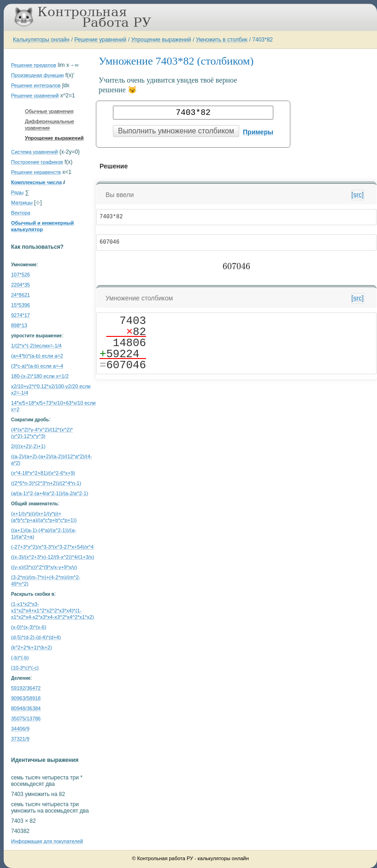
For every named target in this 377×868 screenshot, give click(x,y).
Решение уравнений (100, 40)
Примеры (258, 132)
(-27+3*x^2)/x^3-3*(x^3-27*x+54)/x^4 (52, 547)
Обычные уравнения (49, 111)
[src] (358, 195)
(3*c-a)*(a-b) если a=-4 (37, 366)
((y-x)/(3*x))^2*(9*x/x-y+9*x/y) (44, 567)
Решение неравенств (36, 172)
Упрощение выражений (161, 40)
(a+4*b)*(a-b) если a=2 (37, 356)
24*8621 (21, 295)
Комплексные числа (36, 182)
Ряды (17, 192)
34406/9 (20, 729)
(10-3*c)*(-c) (25, 668)
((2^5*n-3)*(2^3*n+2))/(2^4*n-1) (46, 483)
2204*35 (21, 285)
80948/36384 (26, 708)
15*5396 (21, 305)
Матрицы (22, 203)
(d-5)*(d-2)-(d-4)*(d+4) (36, 637)
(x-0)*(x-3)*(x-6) (29, 627)
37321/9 (20, 739)
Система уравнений (34, 152)
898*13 (19, 325)
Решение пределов (34, 65)
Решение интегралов (36, 85)
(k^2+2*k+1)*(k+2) (32, 647)
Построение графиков (37, 162)
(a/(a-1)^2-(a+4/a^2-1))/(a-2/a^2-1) (50, 493)
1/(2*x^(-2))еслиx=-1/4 (36, 346)
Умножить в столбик (222, 40)
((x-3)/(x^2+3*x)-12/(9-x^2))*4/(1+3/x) (53, 557)
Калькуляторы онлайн (41, 40)
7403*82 (262, 40)
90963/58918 (26, 698)
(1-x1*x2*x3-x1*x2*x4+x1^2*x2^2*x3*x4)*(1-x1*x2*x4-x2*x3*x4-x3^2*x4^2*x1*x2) (53, 611)
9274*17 (21, 315)
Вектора (21, 213)
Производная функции (37, 75)
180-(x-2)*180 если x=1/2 (40, 376)
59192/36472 (26, 688)
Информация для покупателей (47, 841)
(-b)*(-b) (20, 658)
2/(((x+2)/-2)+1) (28, 446)
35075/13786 (26, 718)
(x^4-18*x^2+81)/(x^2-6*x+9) (43, 473)
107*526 (21, 275)
